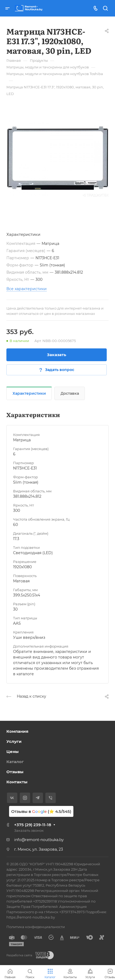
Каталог (15, 762)
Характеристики (29, 393)
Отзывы (15, 772)
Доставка (70, 393)
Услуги (14, 741)
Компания (17, 731)
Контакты (17, 782)
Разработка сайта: (19, 955)
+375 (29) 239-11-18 (33, 825)
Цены (13, 752)
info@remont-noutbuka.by (39, 840)
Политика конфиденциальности (36, 927)
